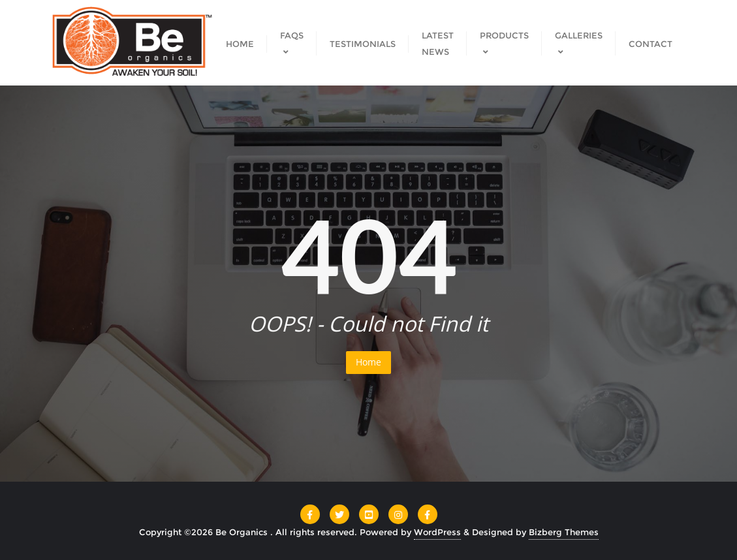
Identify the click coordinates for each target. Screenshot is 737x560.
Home (368, 362)
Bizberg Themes (564, 532)
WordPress (437, 532)
